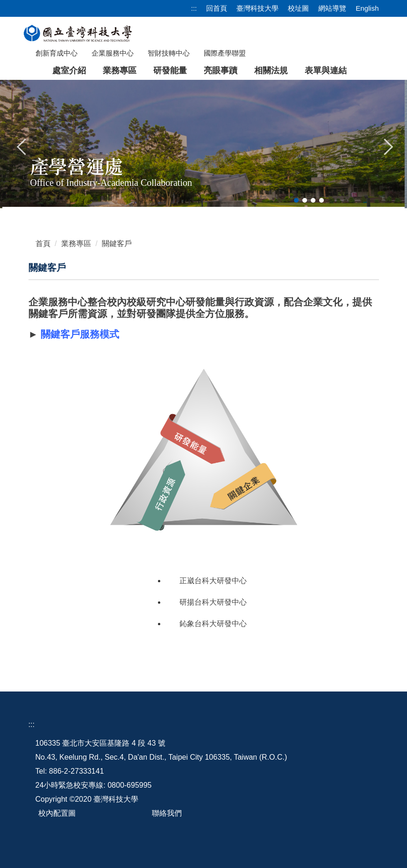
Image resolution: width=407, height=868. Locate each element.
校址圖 (298, 8)
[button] (22, 146)
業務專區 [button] (120, 71)
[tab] (296, 200)
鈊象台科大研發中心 (213, 624)
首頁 (43, 243)
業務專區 (76, 243)
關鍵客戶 (117, 243)
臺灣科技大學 (257, 8)
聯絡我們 (167, 813)
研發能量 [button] (170, 71)
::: (194, 8)
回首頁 (217, 8)
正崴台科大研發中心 (213, 581)
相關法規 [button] (271, 71)
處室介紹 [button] (69, 71)
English (367, 8)
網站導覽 (332, 8)
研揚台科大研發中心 (213, 602)
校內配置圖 (57, 813)
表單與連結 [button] (326, 71)
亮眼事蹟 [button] (221, 71)
